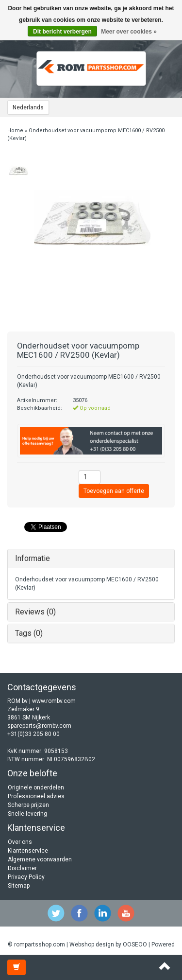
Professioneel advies (36, 796)
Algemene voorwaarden (40, 859)
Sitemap (19, 886)
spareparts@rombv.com (39, 726)
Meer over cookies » (129, 32)
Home (15, 131)
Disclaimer (22, 868)
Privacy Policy (26, 877)
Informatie (33, 558)
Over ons (20, 842)
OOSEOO (135, 945)
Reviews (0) (35, 612)
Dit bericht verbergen (62, 32)
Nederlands (28, 107)
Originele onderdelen (36, 787)
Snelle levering (27, 814)
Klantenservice (28, 851)
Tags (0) (29, 633)
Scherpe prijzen (28, 805)
